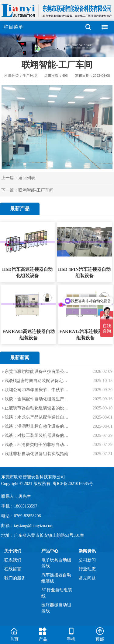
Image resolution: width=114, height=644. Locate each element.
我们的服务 (15, 578)
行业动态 (87, 569)
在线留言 (13, 569)
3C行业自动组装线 (57, 593)
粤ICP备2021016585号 (73, 484)
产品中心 (50, 551)
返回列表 (27, 178)
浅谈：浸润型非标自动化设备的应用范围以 (37, 426)
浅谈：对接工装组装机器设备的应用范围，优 (37, 435)
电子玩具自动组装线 (56, 563)
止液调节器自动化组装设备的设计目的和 (37, 408)
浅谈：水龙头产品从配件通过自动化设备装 (37, 417)
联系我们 (13, 560)
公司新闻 (87, 560)
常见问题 (87, 578)
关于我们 (13, 551)
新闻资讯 (87, 551)
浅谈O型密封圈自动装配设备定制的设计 (37, 381)
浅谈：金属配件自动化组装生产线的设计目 (37, 399)
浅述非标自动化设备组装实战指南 (36, 454)
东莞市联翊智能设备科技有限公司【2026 (37, 372)
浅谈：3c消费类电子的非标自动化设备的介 (37, 445)
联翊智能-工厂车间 (36, 190)
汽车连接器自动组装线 (56, 578)
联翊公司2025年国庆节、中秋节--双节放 (37, 390)
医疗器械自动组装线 (56, 608)
